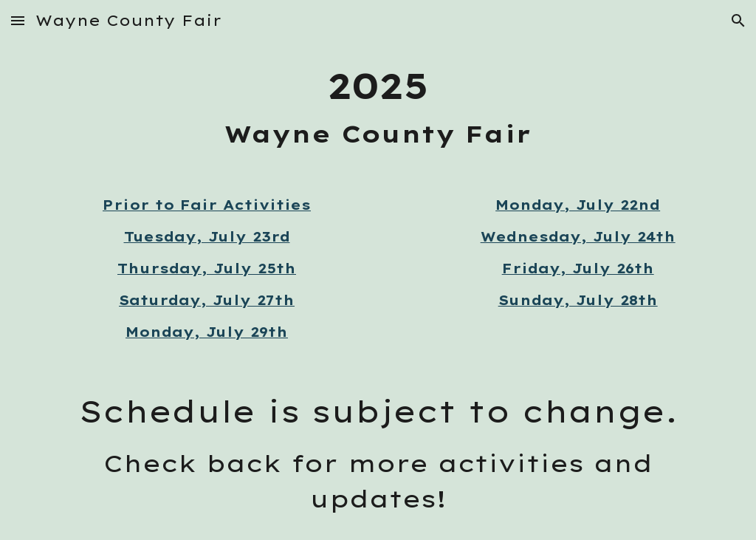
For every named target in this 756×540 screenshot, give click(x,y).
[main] (378, 106)
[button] (18, 20)
